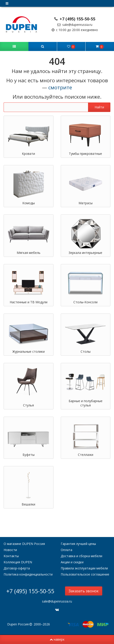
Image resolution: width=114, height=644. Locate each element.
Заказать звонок (84, 591)
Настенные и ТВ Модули (29, 302)
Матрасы (86, 203)
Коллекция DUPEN (18, 562)
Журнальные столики (29, 351)
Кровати (28, 154)
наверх (57, 639)
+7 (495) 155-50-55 (75, 19)
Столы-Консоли (85, 302)
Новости (10, 550)
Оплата (66, 550)
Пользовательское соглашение (85, 574)
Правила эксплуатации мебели (84, 568)
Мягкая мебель (29, 253)
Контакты (11, 556)
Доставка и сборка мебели (81, 556)
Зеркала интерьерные (85, 253)
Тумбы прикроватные (85, 154)
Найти (99, 107)
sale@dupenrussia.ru (75, 25)
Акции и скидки (72, 562)
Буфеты (29, 455)
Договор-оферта (17, 568)
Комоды (29, 203)
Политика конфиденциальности (28, 574)
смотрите (60, 87)
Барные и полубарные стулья (86, 403)
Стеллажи (86, 455)
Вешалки (28, 504)
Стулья (28, 405)
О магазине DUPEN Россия (24, 544)
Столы (86, 351)
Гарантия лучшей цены (78, 544)
